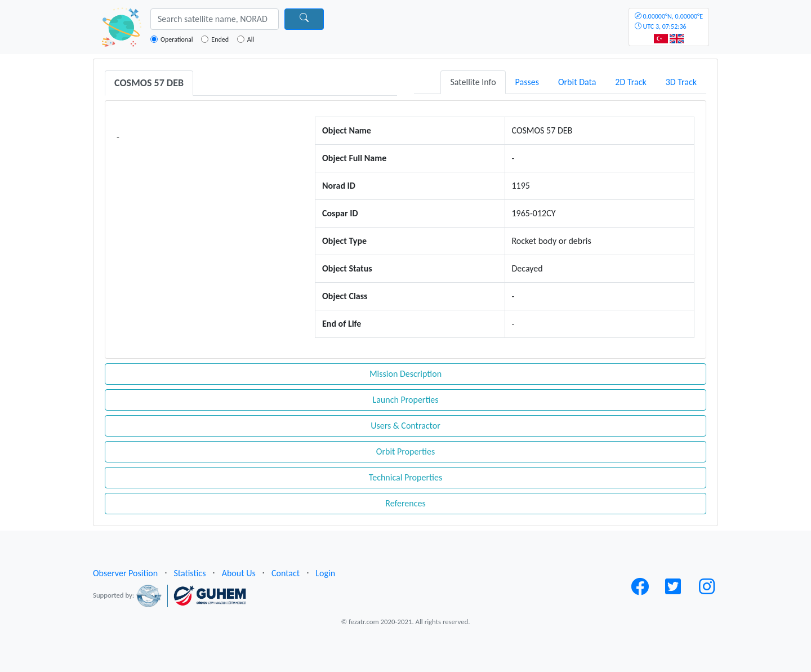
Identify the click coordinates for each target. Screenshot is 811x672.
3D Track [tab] (681, 82)
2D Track (630, 82)
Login (325, 573)
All (251, 39)
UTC (669, 21)
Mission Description (405, 374)
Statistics (190, 573)
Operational (177, 39)
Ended (220, 39)
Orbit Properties (405, 451)
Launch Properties (405, 400)
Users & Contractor (405, 426)
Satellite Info (473, 82)
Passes (527, 82)
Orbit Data (577, 82)
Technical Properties (405, 477)
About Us (239, 573)
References (405, 503)
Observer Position (125, 573)
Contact (286, 573)
